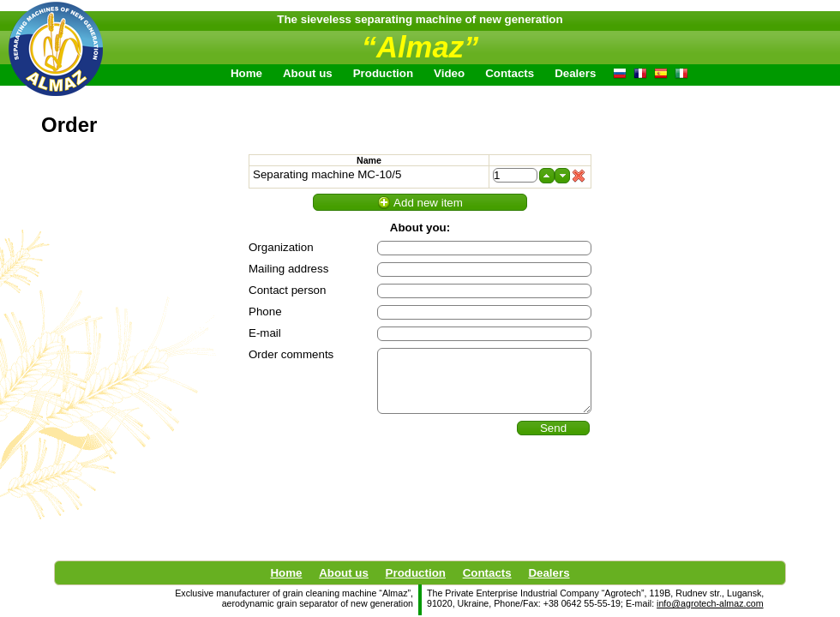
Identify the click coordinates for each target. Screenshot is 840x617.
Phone (265, 311)
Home (246, 73)
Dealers (549, 573)
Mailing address (288, 269)
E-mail (265, 333)
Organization (281, 247)
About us (344, 573)
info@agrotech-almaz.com (710, 603)
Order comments (291, 354)
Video (449, 73)
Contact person (287, 290)
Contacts (510, 73)
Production (416, 573)
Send (553, 428)
